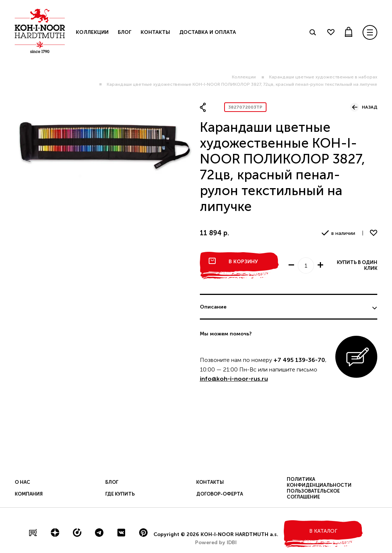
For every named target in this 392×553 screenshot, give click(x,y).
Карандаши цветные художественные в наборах (323, 77)
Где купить (120, 494)
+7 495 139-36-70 (299, 360)
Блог (125, 32)
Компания (29, 494)
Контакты (155, 32)
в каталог (323, 531)
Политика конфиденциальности (319, 482)
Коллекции (244, 77)
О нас (22, 482)
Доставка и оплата (208, 32)
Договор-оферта (220, 494)
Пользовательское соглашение (313, 494)
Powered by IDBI (216, 543)
